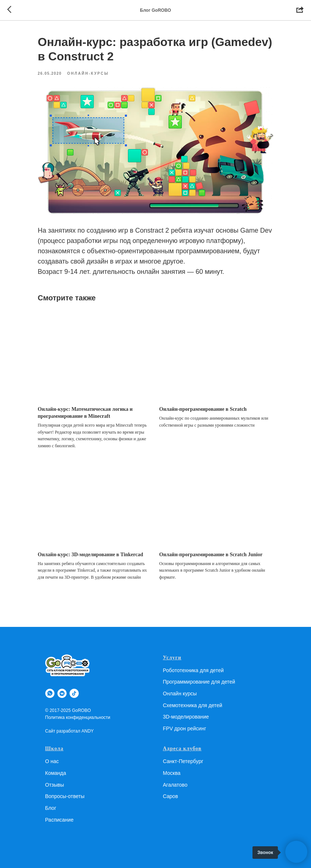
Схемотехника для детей (193, 705)
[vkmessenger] (62, 693)
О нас (52, 761)
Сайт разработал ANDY (70, 731)
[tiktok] (74, 693)
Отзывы (55, 785)
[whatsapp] (50, 693)
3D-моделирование (186, 717)
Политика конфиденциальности (78, 717)
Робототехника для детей (193, 670)
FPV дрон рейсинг (185, 728)
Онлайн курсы (180, 694)
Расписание (59, 820)
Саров (171, 796)
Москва (172, 773)
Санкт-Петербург (183, 761)
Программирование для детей (199, 682)
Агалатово (175, 785)
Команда (56, 773)
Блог (51, 808)
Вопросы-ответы (65, 796)
